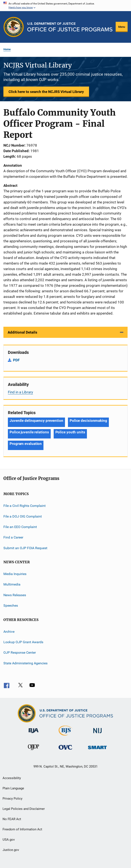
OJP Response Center (20, 652)
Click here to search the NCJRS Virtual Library (46, 92)
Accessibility (12, 778)
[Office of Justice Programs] (14, 27)
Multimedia (12, 584)
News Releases (15, 595)
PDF (16, 360)
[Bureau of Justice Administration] (34, 734)
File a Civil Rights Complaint (24, 506)
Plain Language (13, 788)
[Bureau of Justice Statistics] (65, 736)
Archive (9, 631)
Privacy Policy (12, 799)
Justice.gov (11, 850)
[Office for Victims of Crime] (65, 750)
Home (7, 49)
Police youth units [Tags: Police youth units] (70, 432)
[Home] (70, 27)
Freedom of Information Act (22, 829)
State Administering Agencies (25, 663)
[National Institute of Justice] (98, 734)
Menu (122, 27)
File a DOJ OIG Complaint (23, 516)
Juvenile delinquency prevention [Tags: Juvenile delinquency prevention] (36, 421)
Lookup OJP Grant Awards (23, 642)
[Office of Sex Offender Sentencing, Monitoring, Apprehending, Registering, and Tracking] (97, 750)
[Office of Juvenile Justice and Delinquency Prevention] (33, 751)
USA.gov (9, 840)
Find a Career (13, 537)
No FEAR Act (12, 819)
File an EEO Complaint (20, 527)
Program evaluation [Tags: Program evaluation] (26, 444)
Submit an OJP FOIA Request (25, 548)
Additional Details (22, 332)
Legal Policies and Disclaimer (24, 809)
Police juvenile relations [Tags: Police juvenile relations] (29, 432)
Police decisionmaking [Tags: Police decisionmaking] (88, 421)
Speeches (11, 605)
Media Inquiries (15, 574)
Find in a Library (20, 392)
